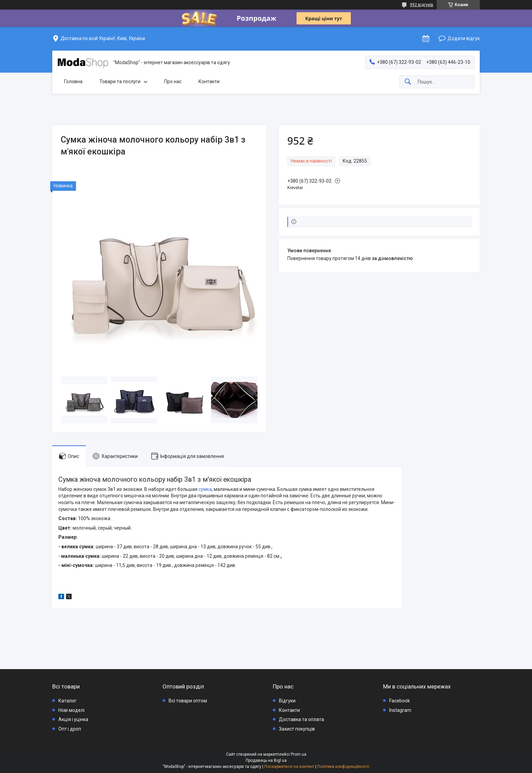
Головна (73, 81)
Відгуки (287, 701)
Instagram (400, 710)
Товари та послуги (120, 81)
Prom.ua (299, 754)
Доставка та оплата (301, 719)
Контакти (209, 81)
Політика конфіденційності (343, 767)
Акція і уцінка (73, 719)
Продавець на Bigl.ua (266, 760)
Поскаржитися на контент (289, 767)
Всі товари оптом (188, 701)
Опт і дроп (70, 729)
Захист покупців (297, 729)
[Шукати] (408, 82)
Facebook (400, 701)
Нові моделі (71, 710)
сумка (205, 489)
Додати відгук (464, 38)
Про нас (173, 81)
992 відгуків (422, 5)
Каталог (68, 701)
